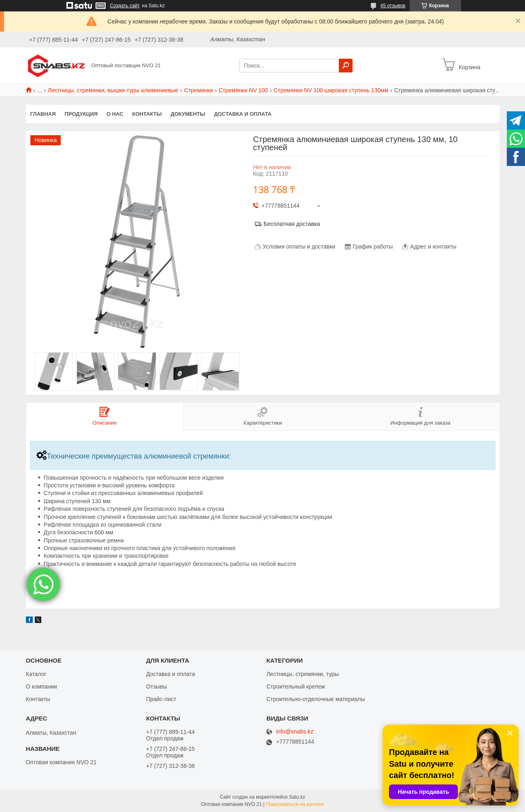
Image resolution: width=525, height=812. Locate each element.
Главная (43, 114)
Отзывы (156, 687)
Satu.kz (297, 797)
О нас (115, 114)
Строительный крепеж (296, 687)
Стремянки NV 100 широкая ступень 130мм (331, 90)
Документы (188, 114)
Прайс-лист (161, 699)
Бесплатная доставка (292, 224)
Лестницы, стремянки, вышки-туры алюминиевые (113, 90)
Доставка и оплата (243, 114)
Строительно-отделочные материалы (316, 699)
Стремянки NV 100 (243, 90)
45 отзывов (393, 6)
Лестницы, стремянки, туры (303, 674)
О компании (41, 687)
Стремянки (199, 90)
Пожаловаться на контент (295, 804)
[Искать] (346, 66)
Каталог (36, 674)
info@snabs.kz (295, 732)
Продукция (81, 114)
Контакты (147, 114)
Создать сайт (125, 6)
